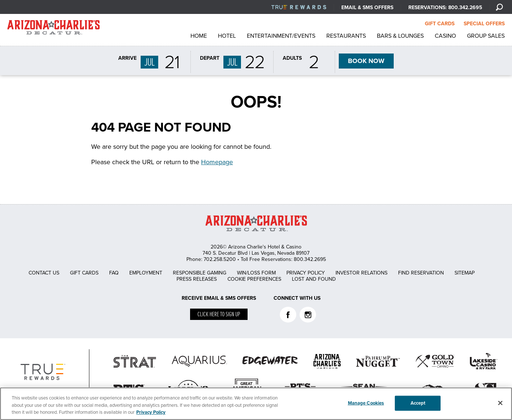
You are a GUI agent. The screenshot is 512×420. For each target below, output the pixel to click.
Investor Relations (361, 273)
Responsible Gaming (200, 273)
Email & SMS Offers (367, 8)
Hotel (227, 36)
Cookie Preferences (254, 279)
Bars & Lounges (400, 36)
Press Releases (197, 279)
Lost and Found (314, 279)
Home (199, 36)
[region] (256, 404)
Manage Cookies (366, 403)
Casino (445, 36)
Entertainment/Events (281, 36)
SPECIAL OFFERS (484, 24)
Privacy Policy (306, 273)
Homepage (217, 162)
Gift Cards (84, 273)
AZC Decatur (53, 29)
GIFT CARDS (440, 24)
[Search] (499, 7)
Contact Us (44, 273)
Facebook (288, 315)
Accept (418, 403)
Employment (146, 273)
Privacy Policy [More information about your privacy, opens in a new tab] (151, 412)
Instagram (308, 315)
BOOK (366, 61)
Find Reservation (421, 273)
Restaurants (346, 36)
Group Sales (486, 36)
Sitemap (465, 273)
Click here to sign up (219, 315)
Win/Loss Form (256, 273)
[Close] (500, 403)
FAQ (114, 273)
